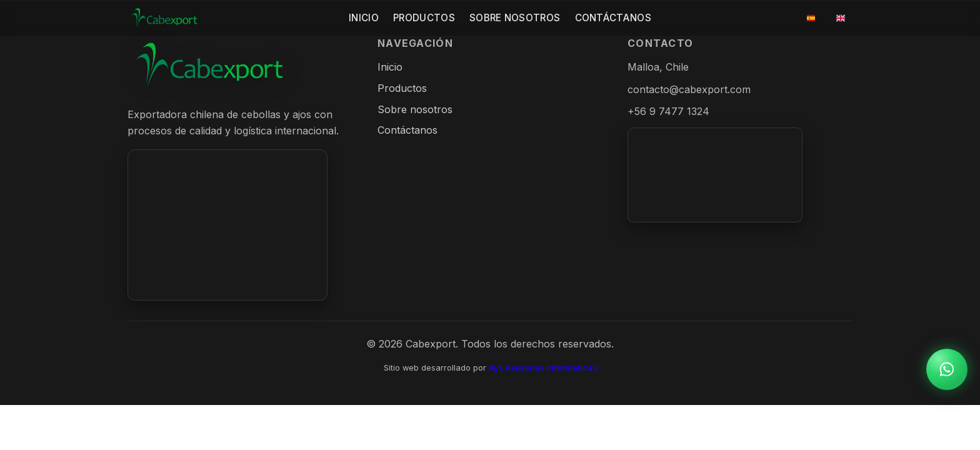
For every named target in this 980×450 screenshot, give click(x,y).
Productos (424, 18)
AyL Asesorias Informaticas (543, 368)
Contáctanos (613, 18)
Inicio (364, 18)
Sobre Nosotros (515, 18)
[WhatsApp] (947, 369)
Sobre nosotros (415, 109)
